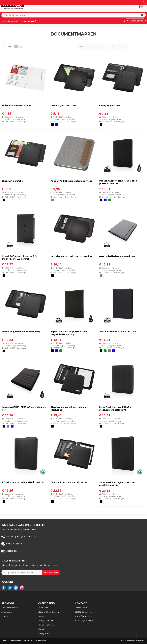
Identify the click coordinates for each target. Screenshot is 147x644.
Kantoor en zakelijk (48, 625)
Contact (6, 616)
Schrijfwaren (45, 633)
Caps (41, 616)
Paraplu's (43, 629)
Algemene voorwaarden (11, 641)
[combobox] (71, 15)
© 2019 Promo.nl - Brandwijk (133, 641)
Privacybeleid (40, 641)
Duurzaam (7, 612)
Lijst (21, 46)
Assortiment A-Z (10, 21)
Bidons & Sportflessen (49, 612)
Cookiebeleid (28, 641)
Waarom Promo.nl (10, 608)
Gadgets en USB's (47, 621)
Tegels (16, 46)
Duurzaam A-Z (29, 21)
